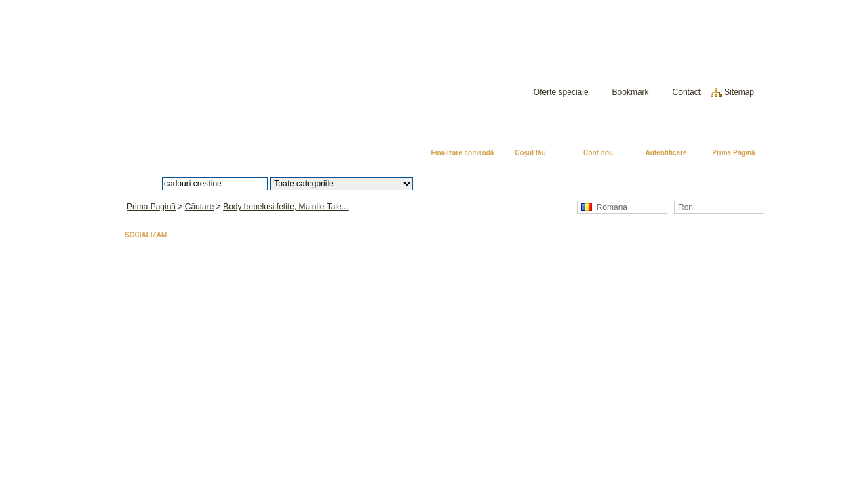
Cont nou (598, 153)
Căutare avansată (483, 184)
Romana (604, 207)
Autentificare (666, 153)
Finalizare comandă (463, 153)
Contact (687, 92)
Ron (686, 207)
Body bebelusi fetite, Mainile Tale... (286, 207)
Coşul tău (530, 153)
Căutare (200, 207)
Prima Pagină (733, 153)
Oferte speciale (561, 92)
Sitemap (739, 92)
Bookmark (631, 92)
